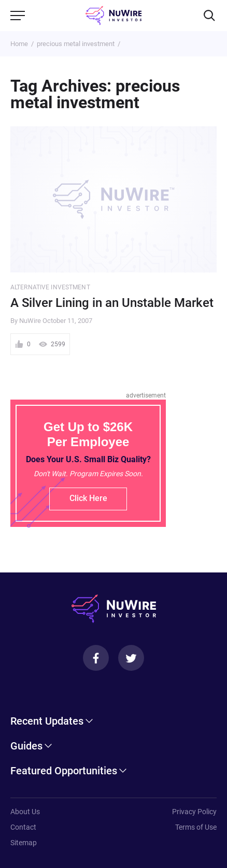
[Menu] (18, 16)
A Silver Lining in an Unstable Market (112, 303)
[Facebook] (96, 658)
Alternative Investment (50, 287)
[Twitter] (131, 658)
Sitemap (24, 843)
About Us (25, 812)
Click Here (88, 498)
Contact (23, 827)
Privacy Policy (194, 812)
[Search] (209, 16)
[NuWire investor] (114, 16)
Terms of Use (196, 827)
